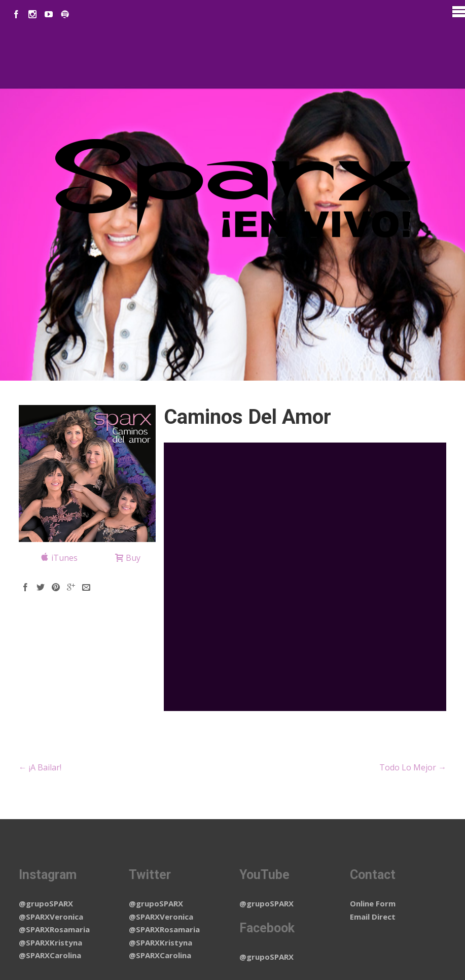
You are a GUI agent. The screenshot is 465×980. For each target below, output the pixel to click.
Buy (133, 558)
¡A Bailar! (40, 767)
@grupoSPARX (46, 903)
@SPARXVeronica (51, 917)
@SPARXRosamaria (54, 929)
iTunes (64, 558)
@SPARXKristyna (50, 942)
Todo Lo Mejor (413, 767)
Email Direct (373, 917)
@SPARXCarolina (50, 955)
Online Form (373, 903)
